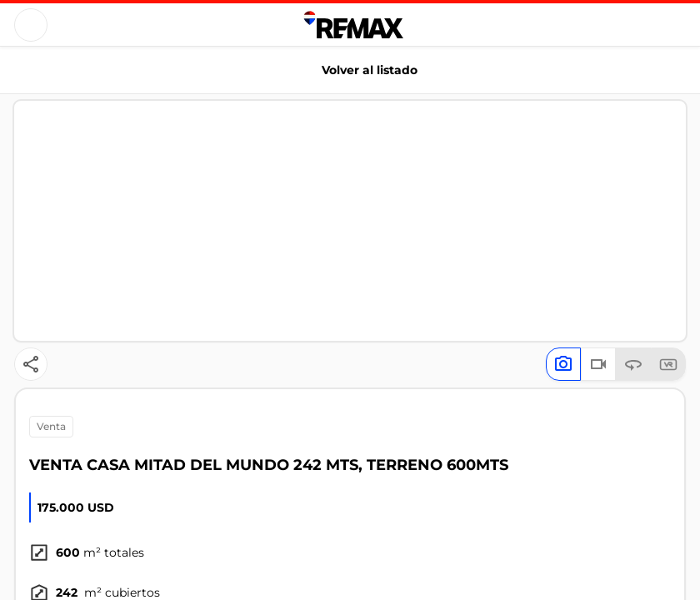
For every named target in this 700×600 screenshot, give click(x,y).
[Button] (31, 25)
